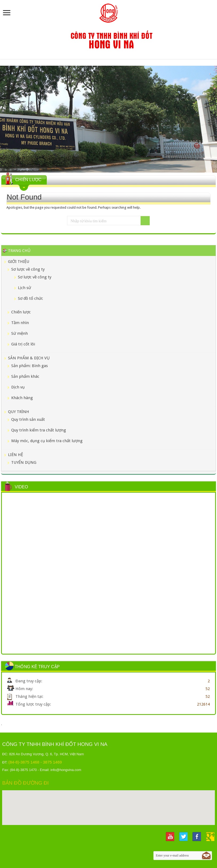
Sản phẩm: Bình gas (30, 366)
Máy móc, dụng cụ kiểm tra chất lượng (47, 441)
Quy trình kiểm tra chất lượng (39, 430)
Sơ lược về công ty (28, 269)
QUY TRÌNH (19, 412)
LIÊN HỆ (15, 455)
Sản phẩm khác (25, 376)
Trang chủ (19, 251)
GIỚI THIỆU (19, 262)
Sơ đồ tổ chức (30, 298)
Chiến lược (21, 312)
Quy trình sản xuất (28, 419)
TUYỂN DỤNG (24, 462)
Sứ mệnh (20, 333)
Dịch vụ (18, 387)
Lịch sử (24, 288)
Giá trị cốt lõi (23, 344)
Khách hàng (22, 398)
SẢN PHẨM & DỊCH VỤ (29, 358)
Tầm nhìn (20, 323)
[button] (108, 803)
